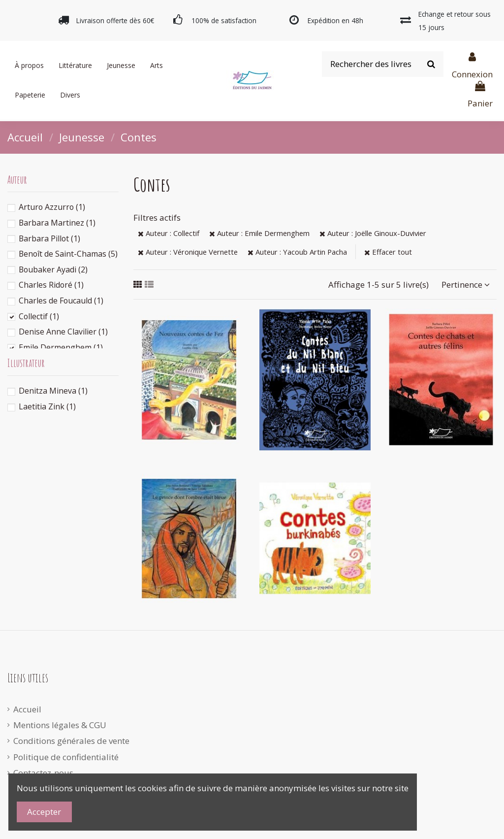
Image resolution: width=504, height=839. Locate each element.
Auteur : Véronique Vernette (188, 252)
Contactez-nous (43, 773)
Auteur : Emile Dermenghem (259, 233)
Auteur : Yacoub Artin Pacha (297, 252)
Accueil (27, 709)
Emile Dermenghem (61, 347)
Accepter (44, 812)
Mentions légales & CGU (60, 725)
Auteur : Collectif (169, 233)
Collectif (39, 316)
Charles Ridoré (51, 285)
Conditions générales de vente (71, 741)
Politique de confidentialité (66, 757)
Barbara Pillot (49, 238)
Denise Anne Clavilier (63, 332)
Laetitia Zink (47, 406)
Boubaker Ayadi (53, 269)
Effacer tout (388, 252)
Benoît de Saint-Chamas (68, 254)
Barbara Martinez (57, 223)
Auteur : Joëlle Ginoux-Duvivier (373, 233)
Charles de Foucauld (61, 301)
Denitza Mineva (53, 391)
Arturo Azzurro (52, 207)
